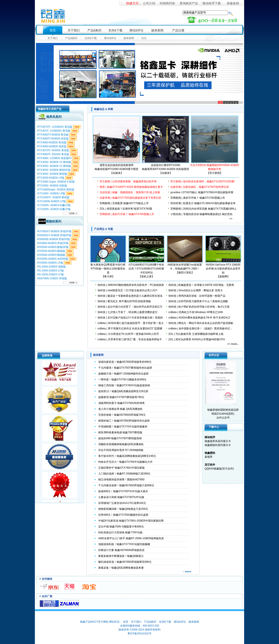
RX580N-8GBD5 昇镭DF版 (53, 243)
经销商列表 (167, 3)
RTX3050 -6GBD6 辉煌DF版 (54, 170)
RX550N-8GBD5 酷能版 (51, 251)
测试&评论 (136, 30)
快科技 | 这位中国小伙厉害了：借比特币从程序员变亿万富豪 (130, 309)
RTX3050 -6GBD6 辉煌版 (52, 174)
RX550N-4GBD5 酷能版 (51, 255)
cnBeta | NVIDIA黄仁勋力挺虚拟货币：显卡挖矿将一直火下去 (131, 325)
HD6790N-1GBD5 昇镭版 (52, 278)
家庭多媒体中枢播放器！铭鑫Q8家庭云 (121, 556)
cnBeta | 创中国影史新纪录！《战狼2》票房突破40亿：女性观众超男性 (201, 330)
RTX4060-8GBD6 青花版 (52, 142)
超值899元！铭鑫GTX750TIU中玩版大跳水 (123, 491)
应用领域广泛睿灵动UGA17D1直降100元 (122, 503)
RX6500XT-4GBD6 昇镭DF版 (54, 235)
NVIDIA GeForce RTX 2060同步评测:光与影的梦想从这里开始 (223, 269)
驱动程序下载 (212, 3)
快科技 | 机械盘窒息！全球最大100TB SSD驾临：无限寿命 (201, 287)
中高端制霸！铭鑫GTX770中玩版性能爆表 (123, 427)
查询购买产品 (189, 3)
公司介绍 (149, 3)
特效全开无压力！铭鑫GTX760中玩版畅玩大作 (125, 462)
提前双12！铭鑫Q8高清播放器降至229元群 (123, 391)
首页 (53, 30)
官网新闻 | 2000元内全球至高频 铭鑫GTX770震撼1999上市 (203, 211)
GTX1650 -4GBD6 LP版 (51, 193)
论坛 (144, 38)
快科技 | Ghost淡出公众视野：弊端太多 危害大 (196, 290)
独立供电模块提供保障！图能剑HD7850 (121, 480)
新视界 (209, 457)
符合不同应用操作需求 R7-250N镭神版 (121, 450)
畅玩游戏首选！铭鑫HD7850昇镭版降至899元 (125, 562)
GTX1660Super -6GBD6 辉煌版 (56, 190)
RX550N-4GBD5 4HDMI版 (53, 259)
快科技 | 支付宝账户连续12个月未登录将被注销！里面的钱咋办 (130, 320)
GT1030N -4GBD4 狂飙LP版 (54, 205)
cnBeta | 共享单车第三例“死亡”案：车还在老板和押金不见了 (130, 341)
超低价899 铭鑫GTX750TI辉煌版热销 (120, 438)
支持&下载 (115, 30)
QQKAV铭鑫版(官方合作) (219, 469)
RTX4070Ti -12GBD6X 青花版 (55, 127)
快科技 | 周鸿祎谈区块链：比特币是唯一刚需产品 (197, 296)
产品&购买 (94, 30)
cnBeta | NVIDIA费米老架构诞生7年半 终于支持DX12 (199, 318)
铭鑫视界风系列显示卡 (218, 441)
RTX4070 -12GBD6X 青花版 (54, 131)
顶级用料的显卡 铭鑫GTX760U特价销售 (122, 403)
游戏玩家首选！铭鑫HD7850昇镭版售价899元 (125, 362)
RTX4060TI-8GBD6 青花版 (53, 135)
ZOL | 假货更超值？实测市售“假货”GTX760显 (126, 209)
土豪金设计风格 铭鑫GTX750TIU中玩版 (121, 497)
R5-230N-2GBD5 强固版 (52, 267)
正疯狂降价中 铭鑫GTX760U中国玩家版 (122, 468)
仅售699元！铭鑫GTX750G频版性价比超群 (123, 515)
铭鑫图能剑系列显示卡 (218, 445)
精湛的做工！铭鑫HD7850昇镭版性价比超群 (124, 421)
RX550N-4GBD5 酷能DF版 (53, 247)
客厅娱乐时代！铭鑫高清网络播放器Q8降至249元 (127, 456)
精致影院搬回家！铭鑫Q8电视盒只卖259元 (123, 509)
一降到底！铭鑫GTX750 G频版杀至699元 (122, 380)
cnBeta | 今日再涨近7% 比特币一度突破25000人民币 (128, 334)
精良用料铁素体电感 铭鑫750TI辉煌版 (120, 432)
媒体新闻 (157, 30)
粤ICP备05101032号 (139, 634)
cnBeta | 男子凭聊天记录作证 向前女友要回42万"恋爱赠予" (130, 330)
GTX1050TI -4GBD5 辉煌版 (53, 197)
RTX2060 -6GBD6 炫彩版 (52, 186)
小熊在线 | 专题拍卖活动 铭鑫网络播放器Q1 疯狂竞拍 (201, 214)
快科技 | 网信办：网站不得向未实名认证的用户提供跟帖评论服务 (201, 325)
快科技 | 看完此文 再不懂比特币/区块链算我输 (124, 301)
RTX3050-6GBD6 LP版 (51, 178)
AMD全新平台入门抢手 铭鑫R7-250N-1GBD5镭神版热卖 (131, 538)
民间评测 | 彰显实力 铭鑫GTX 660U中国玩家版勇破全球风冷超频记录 (203, 205)
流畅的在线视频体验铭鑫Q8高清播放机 (121, 444)
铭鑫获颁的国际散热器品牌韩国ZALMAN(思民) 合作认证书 (222, 390)
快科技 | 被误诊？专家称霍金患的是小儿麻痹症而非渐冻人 (130, 298)
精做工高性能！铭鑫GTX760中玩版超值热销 (124, 385)
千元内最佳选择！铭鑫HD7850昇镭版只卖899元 (126, 485)
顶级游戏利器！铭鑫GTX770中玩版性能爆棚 (124, 544)
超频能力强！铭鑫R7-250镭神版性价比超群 (123, 374)
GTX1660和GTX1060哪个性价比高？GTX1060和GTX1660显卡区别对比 (146, 269)
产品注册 (178, 30)
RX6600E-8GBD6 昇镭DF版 (54, 239)
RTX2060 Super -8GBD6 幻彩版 (56, 182)
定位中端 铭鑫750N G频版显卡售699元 (121, 527)
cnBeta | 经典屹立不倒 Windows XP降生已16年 (196, 312)
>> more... (233, 344)
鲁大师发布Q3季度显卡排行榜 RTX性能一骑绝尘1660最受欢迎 (108, 269)
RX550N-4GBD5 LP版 (50, 263)
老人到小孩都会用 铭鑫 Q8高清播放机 (120, 409)
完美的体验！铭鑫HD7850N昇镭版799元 (122, 415)
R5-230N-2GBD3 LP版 (50, 271)
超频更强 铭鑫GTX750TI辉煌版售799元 (121, 397)
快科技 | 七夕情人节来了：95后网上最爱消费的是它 (128, 312)
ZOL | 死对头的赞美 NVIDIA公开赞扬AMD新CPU (197, 339)
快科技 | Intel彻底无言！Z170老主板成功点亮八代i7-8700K (128, 292)
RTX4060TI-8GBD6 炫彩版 (53, 139)
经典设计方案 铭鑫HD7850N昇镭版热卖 (121, 550)
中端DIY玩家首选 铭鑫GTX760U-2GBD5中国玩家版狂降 (131, 521)
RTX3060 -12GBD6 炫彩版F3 (54, 158)
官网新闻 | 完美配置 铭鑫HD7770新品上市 (124, 203)
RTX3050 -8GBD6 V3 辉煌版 (54, 162)
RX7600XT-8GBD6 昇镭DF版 (54, 231)
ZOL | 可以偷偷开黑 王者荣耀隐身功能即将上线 (196, 334)
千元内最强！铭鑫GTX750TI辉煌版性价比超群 (125, 368)
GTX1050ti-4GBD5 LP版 (52, 201)
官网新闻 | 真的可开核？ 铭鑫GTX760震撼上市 (198, 198)
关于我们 (74, 30)
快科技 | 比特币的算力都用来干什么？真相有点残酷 (198, 301)
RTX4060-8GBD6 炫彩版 (52, 146)
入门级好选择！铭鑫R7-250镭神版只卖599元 (124, 474)
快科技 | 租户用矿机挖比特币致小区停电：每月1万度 (199, 307)
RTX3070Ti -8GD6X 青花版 (53, 150)
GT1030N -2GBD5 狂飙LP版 (54, 209)
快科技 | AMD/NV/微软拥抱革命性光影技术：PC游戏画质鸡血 (131, 287)
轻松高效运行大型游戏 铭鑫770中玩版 (120, 532)
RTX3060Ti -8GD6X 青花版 (53, 154)
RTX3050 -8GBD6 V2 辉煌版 (54, 166)
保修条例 (233, 3)
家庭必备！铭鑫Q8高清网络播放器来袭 (121, 568)
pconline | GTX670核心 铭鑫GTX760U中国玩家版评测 (202, 192)
